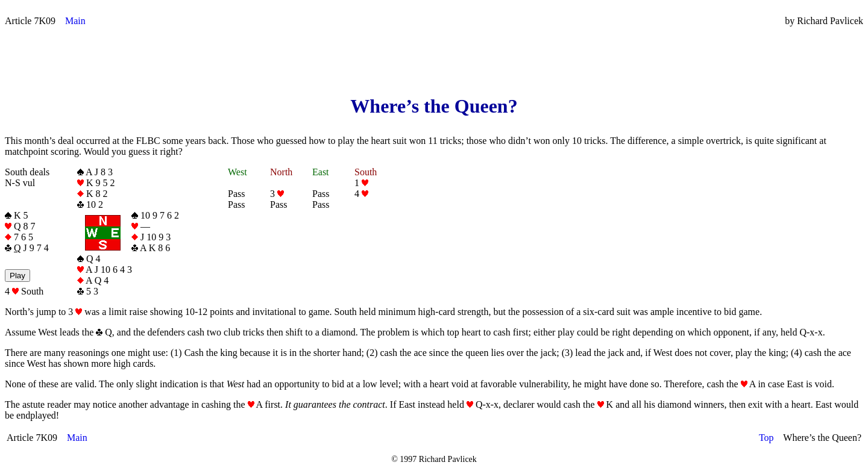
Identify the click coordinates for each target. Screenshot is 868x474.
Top (766, 438)
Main (75, 21)
